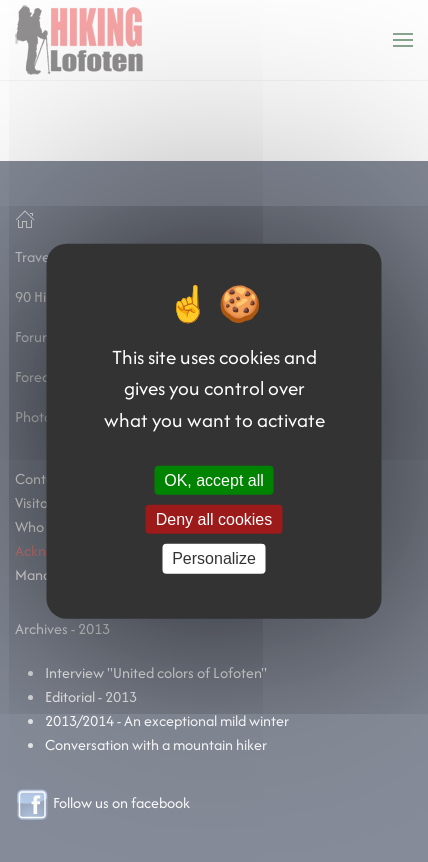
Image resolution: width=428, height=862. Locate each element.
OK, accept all (214, 480)
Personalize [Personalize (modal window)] (214, 558)
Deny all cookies (214, 519)
